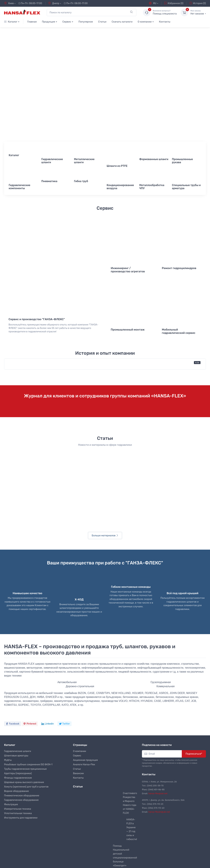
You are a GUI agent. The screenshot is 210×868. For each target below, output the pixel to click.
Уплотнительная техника (18, 720)
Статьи (102, 22)
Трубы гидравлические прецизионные (25, 676)
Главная (32, 22)
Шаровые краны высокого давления (24, 689)
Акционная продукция (85, 667)
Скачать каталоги (122, 22)
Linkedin (48, 631)
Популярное (86, 22)
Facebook (13, 631)
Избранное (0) (174, 3)
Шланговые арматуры (16, 663)
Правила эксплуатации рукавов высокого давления (129, 787)
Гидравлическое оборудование (21, 707)
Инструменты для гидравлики (21, 725)
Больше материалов (105, 442)
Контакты (165, 22)
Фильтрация (11, 711)
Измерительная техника (18, 716)
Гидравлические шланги (18, 658)
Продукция (48, 22)
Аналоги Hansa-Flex (84, 672)
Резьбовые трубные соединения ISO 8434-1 (28, 672)
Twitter (64, 631)
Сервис (67, 22)
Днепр (54, 3)
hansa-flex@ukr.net (158, 700)
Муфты (8, 667)
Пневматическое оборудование (22, 703)
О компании (145, 22)
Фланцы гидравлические (18, 685)
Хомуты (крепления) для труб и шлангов (26, 694)
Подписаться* (194, 661)
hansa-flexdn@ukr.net (159, 719)
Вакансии (78, 680)
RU (153, 3)
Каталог (11, 22)
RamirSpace (57, 863)
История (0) (198, 3)
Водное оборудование (16, 698)
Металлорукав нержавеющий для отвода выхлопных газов (129, 809)
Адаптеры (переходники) (18, 680)
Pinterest (30, 631)
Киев (9, 3)
